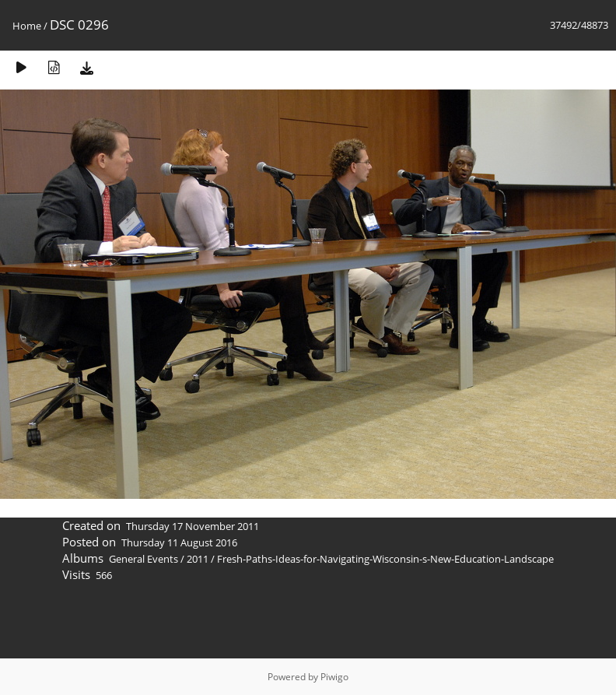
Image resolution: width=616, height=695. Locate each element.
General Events (143, 559)
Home (27, 26)
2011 (198, 559)
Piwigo (334, 677)
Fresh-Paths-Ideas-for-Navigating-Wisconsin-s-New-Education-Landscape (385, 559)
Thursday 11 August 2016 (179, 542)
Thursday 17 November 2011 (192, 526)
